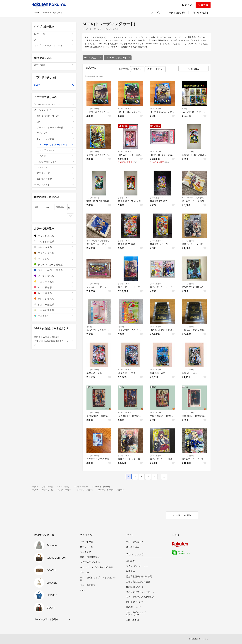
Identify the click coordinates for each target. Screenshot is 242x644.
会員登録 (203, 5)
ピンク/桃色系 (54, 287)
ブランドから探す (200, 13)
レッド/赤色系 (54, 293)
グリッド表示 (155, 69)
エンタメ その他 (55, 179)
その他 (184, 109)
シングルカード (93, 109)
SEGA (54, 85)
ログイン (187, 5)
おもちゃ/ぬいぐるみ (55, 162)
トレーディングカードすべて (56, 145)
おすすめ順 (137, 69)
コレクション (55, 167)
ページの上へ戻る (182, 515)
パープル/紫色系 (54, 276)
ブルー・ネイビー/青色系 (54, 270)
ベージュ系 (54, 259)
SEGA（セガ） (93, 58)
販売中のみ (122, 69)
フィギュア (55, 133)
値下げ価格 (54, 65)
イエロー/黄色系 (54, 282)
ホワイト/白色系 (54, 241)
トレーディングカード (118, 58)
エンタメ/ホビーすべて (55, 116)
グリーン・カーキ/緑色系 (54, 264)
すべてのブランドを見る (46, 619)
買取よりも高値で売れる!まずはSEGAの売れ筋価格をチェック (54, 341)
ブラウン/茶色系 (54, 253)
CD (55, 122)
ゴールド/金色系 (54, 310)
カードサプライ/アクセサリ (193, 198)
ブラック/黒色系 (54, 236)
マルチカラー (54, 316)
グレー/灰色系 (54, 247)
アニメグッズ (55, 173)
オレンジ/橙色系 (54, 299)
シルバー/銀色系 (54, 304)
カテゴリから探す (177, 13)
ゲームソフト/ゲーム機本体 (55, 127)
